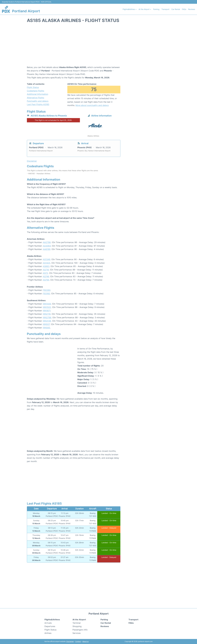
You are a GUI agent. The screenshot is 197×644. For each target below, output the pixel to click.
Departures (50, 626)
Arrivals (48, 623)
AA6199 (47, 249)
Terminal (77, 623)
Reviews (192, 9)
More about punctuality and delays (92, 105)
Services (77, 633)
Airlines (48, 633)
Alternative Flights (35, 98)
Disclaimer (70, 641)
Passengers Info (80, 630)
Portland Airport (26, 11)
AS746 (46, 276)
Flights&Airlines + (130, 9)
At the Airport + (145, 9)
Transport (165, 9)
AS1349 (47, 259)
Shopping (77, 626)
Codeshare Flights (35, 91)
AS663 (46, 266)
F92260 (47, 290)
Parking (156, 9)
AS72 (45, 273)
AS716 (46, 270)
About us (85, 641)
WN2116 (47, 314)
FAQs (184, 9)
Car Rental (176, 9)
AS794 (46, 280)
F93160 (46, 294)
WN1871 (47, 311)
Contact (78, 641)
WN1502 (47, 307)
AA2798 (47, 242)
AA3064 (47, 246)
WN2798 (47, 317)
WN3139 (47, 321)
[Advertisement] (98, 46)
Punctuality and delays (38, 101)
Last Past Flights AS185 (38, 104)
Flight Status (33, 87)
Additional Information (38, 94)
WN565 (47, 328)
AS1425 (47, 263)
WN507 (46, 324)
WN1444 (47, 304)
